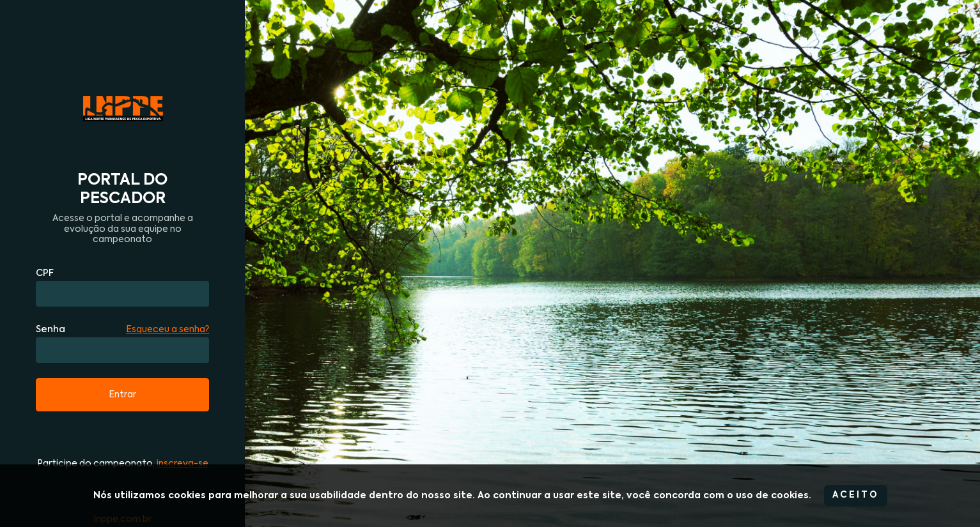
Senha (51, 330)
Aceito (856, 495)
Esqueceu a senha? (167, 330)
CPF (45, 273)
